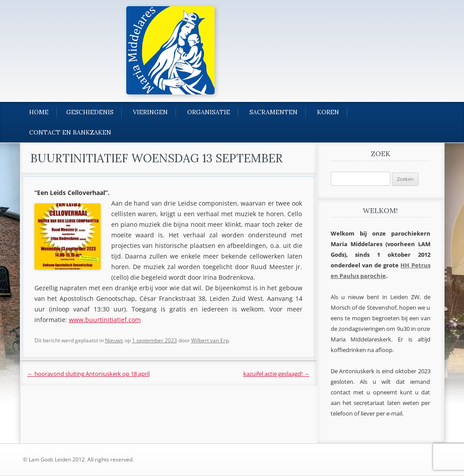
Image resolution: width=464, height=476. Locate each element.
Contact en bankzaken (70, 132)
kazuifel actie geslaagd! (276, 374)
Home (39, 112)
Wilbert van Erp (210, 340)
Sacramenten (273, 112)
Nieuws (114, 340)
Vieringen (150, 112)
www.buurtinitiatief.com (105, 320)
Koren (328, 112)
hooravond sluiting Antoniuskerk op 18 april (89, 374)
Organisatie (209, 112)
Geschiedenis (90, 112)
